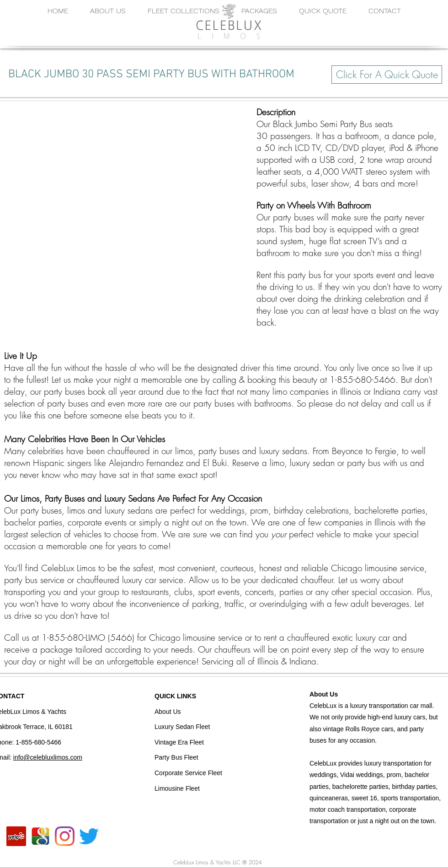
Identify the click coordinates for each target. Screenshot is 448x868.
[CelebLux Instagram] (65, 836)
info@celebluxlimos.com (48, 757)
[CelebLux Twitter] (89, 836)
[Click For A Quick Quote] (387, 75)
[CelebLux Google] (40, 836)
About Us (324, 694)
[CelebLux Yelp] (16, 836)
